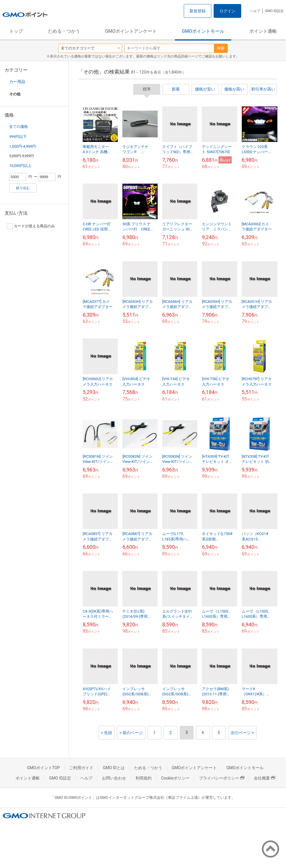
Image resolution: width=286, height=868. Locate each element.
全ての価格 (19, 127)
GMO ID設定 (274, 11)
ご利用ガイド (81, 768)
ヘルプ (255, 11)
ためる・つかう (64, 31)
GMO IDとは (114, 768)
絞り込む (23, 188)
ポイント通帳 (263, 31)
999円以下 (18, 137)
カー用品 (17, 82)
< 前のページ (131, 733)
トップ (16, 31)
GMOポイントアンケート (131, 31)
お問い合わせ (114, 778)
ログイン (227, 11)
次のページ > (242, 733)
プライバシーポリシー (222, 778)
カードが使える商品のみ (31, 226)
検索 (221, 48)
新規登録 (198, 11)
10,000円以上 (20, 166)
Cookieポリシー (175, 778)
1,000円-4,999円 (23, 146)
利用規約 (144, 778)
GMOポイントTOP (43, 768)
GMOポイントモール (203, 31)
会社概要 (264, 778)
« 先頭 (107, 733)
